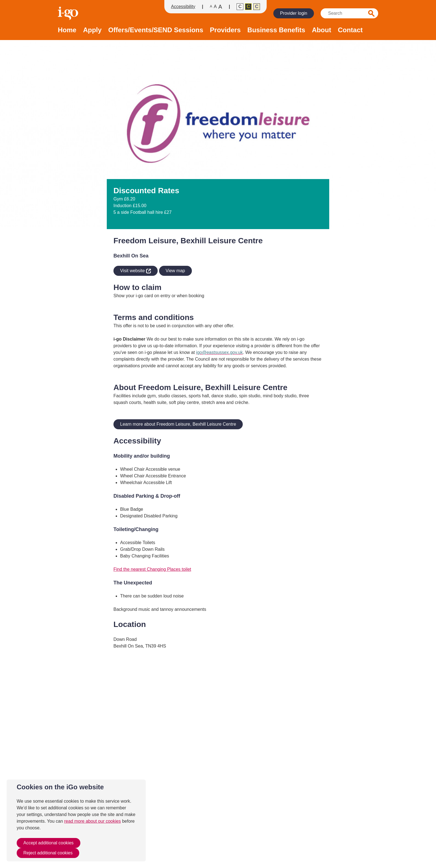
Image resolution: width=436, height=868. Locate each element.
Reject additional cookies (48, 853)
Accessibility (183, 7)
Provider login (294, 13)
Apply (92, 30)
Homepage (69, 13)
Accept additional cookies (49, 843)
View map (175, 271)
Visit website (132, 270)
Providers (225, 30)
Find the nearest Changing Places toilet (152, 569)
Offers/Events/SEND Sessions (156, 30)
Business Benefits (276, 30)
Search (371, 13)
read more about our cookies (93, 821)
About (322, 30)
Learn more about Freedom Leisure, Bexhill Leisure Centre (178, 424)
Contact (350, 30)
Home (67, 30)
